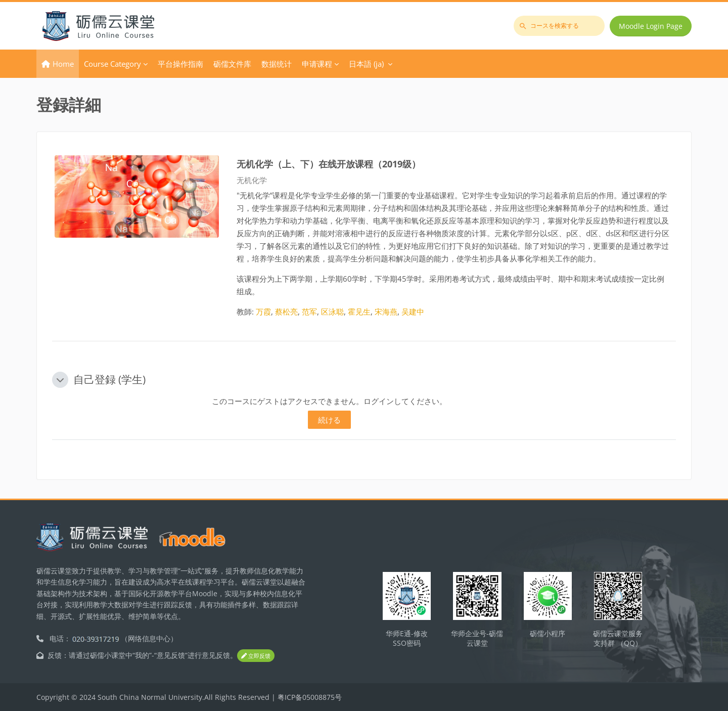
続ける (329, 420)
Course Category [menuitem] (112, 64)
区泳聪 (332, 312)
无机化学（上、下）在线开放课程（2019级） (329, 164)
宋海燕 (386, 312)
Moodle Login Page (651, 26)
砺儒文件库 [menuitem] (232, 64)
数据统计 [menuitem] (277, 64)
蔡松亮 (286, 312)
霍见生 (359, 312)
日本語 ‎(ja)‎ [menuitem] (366, 64)
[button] (60, 380)
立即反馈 (256, 656)
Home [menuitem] (63, 64)
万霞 (263, 312)
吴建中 (413, 312)
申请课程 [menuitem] (317, 64)
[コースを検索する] (559, 26)
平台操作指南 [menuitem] (180, 64)
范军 (309, 312)
